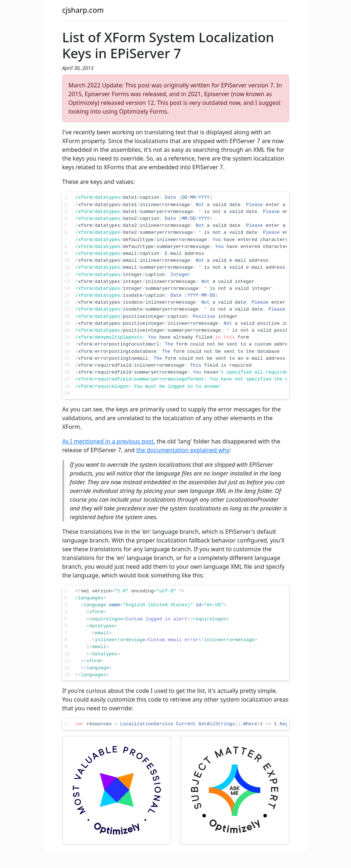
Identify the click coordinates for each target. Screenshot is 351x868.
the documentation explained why (183, 450)
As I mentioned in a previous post (108, 441)
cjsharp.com (83, 10)
